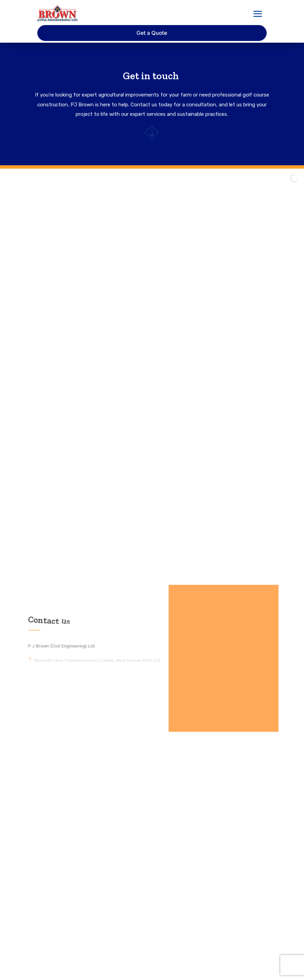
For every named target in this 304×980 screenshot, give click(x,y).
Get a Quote (152, 33)
